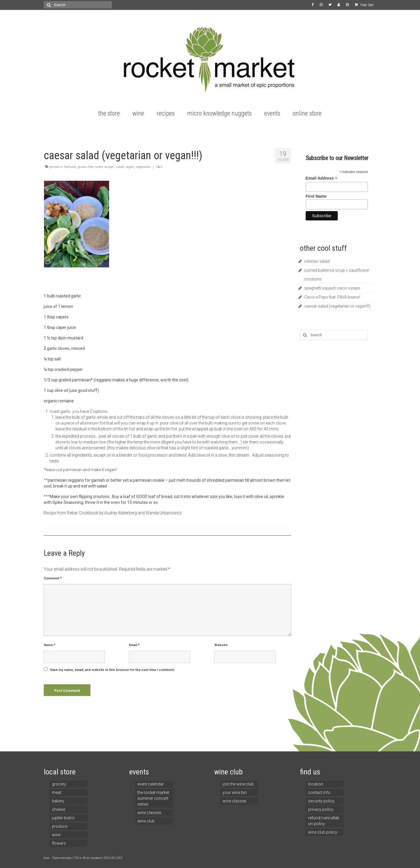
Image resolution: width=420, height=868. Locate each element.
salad (120, 167)
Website (221, 645)
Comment (53, 578)
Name (50, 645)
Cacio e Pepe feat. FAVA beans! (332, 297)
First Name (316, 196)
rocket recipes (105, 167)
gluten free (86, 167)
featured (70, 167)
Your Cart (364, 5)
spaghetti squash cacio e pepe (332, 288)
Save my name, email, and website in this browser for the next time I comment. (112, 670)
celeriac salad (317, 261)
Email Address (322, 178)
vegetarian (143, 167)
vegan (130, 167)
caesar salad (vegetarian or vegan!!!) (337, 306)
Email (134, 645)
